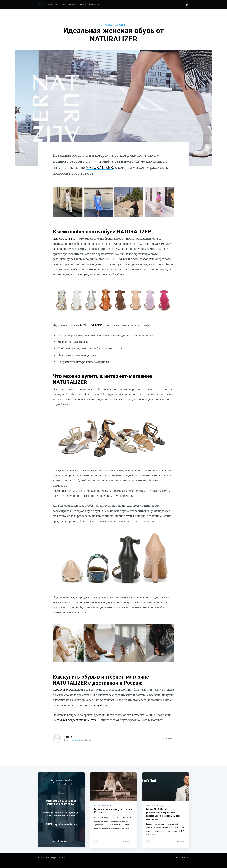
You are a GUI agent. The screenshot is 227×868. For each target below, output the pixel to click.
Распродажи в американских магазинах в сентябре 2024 (61, 802)
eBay (63, 5)
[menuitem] (53, 5)
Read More (168, 738)
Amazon (73, 5)
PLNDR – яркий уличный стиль (61, 824)
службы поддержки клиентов (76, 720)
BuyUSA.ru (53, 5)
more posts (75, 740)
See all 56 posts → (61, 841)
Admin (68, 737)
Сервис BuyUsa (63, 690)
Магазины (120, 25)
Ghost (186, 857)
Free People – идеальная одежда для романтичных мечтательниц (61, 813)
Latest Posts (176, 857)
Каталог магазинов (90, 5)
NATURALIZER (99, 167)
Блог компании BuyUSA (48, 857)
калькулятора (99, 705)
